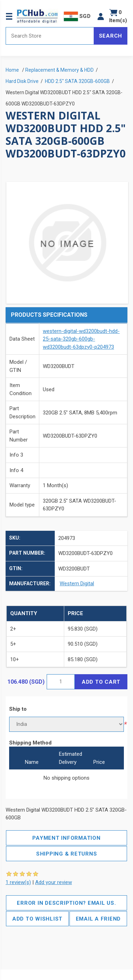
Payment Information (66, 838)
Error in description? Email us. (66, 903)
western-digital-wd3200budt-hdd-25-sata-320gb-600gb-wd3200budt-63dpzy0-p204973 (81, 339)
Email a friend (98, 919)
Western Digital (77, 584)
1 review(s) (18, 882)
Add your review (54, 882)
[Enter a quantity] (61, 682)
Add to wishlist (37, 919)
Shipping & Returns (67, 854)
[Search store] (50, 36)
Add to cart (101, 682)
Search (111, 36)
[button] (101, 16)
